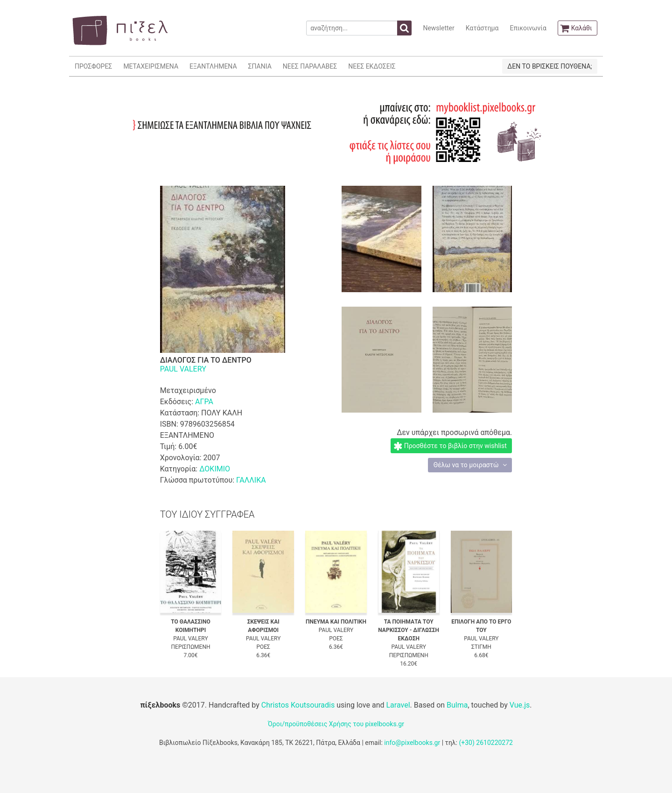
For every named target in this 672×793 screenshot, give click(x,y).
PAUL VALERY (183, 369)
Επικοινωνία (528, 28)
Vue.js (520, 705)
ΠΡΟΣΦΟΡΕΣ (93, 66)
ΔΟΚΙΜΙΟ (215, 469)
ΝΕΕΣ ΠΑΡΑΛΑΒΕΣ (310, 66)
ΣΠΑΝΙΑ (260, 66)
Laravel (398, 705)
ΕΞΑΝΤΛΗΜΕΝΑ (213, 66)
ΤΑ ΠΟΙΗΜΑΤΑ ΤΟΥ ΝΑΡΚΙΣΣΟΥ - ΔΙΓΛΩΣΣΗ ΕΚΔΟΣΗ (409, 630)
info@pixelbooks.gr (412, 743)
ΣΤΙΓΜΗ (481, 647)
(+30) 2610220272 (486, 743)
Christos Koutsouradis (298, 705)
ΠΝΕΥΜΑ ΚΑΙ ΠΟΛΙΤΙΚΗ (336, 622)
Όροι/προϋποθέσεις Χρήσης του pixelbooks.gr (336, 724)
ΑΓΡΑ (204, 402)
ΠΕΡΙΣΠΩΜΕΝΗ (191, 647)
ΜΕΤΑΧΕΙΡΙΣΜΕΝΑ (151, 66)
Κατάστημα (482, 28)
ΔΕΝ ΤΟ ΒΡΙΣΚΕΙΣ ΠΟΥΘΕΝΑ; (549, 66)
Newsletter (438, 28)
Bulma (457, 705)
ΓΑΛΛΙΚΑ (251, 480)
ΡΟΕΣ (263, 647)
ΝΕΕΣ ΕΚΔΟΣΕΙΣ (372, 66)
